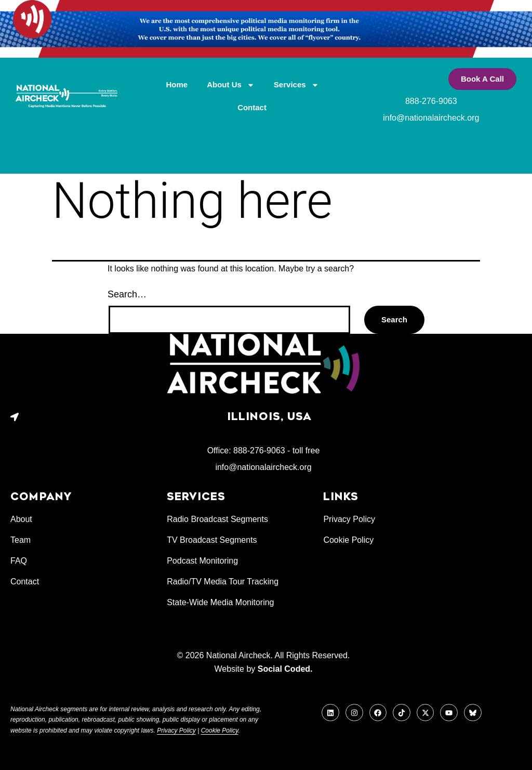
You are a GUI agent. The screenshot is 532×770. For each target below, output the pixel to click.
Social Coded (284, 669)
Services (296, 85)
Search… (127, 294)
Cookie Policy (220, 730)
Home (177, 84)
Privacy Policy (176, 730)
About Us (231, 85)
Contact (252, 107)
